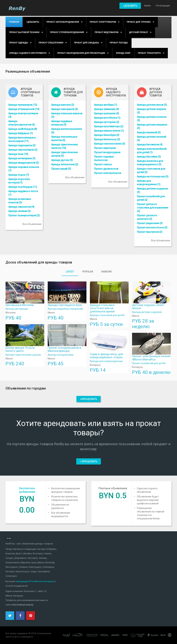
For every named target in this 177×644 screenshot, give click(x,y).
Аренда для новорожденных (106, 361)
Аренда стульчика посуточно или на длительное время (102, 308)
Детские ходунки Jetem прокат (148, 307)
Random (106, 272)
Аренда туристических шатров (23, 355)
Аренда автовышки (17, 309)
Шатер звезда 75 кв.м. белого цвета (20, 349)
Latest (70, 272)
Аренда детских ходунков (147, 312)
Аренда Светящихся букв (65, 305)
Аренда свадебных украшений (65, 309)
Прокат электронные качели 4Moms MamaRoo (151, 358)
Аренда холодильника (61, 355)
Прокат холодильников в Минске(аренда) (64, 349)
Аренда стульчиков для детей (107, 315)
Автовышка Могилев (20, 305)
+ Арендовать (89, 461)
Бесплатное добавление (27, 490)
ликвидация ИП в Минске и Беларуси (35, 581)
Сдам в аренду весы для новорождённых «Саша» (106, 356)
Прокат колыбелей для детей (149, 363)
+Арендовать (88, 399)
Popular (88, 272)
